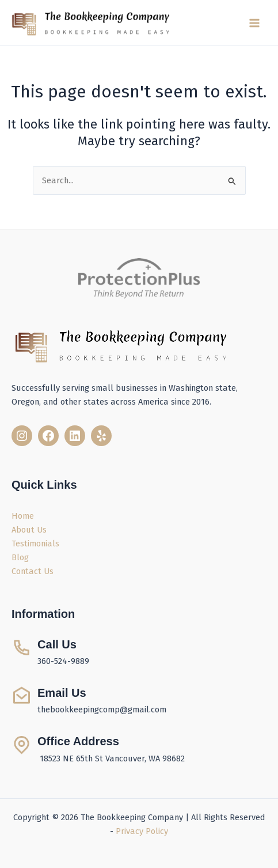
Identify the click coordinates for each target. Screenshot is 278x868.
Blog (20, 557)
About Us (29, 530)
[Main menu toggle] (254, 23)
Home (23, 516)
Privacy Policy (142, 831)
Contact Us (33, 571)
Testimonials (35, 544)
